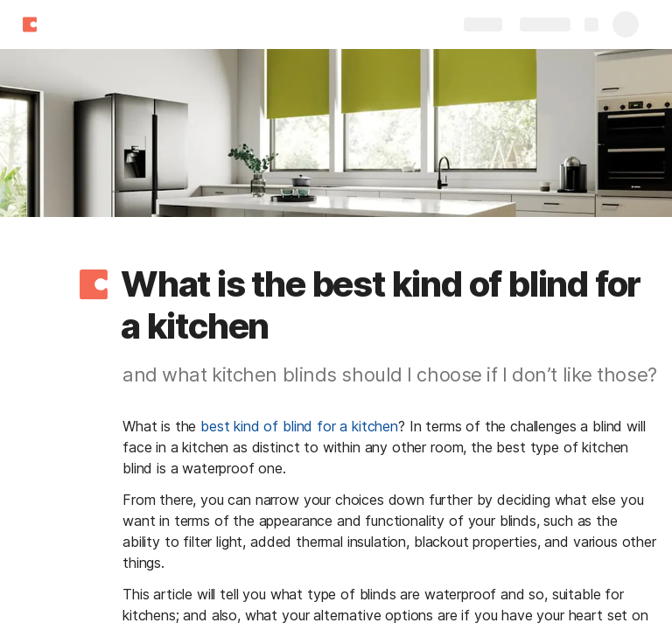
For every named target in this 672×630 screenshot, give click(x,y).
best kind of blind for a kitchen (299, 426)
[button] (94, 284)
